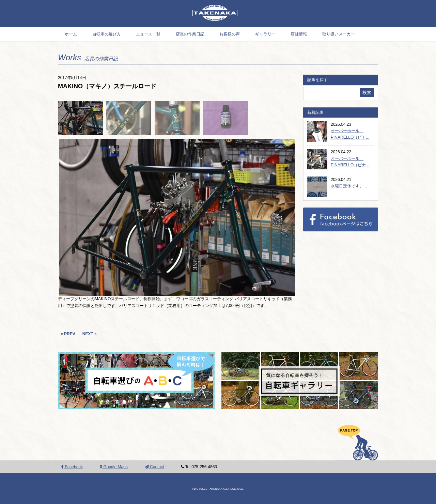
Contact (154, 467)
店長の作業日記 (190, 34)
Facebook (72, 467)
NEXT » (90, 334)
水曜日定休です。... (349, 186)
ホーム (71, 34)
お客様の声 (230, 34)
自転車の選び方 (107, 34)
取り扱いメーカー (339, 34)
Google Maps (114, 467)
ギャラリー (265, 34)
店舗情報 (299, 34)
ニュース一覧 (148, 34)
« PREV (68, 334)
